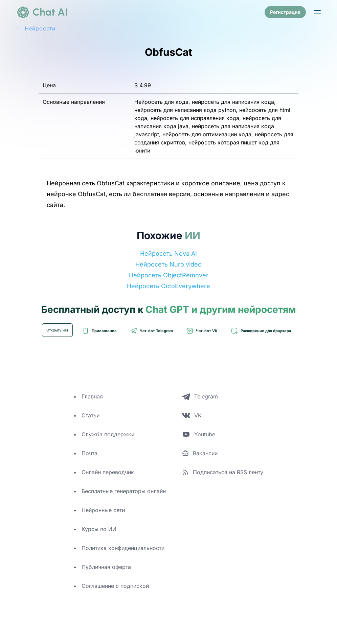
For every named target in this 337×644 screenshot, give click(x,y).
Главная (92, 396)
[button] (317, 12)
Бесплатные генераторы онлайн (124, 491)
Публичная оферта (106, 567)
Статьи (91, 415)
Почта (89, 453)
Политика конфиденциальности (123, 548)
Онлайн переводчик (108, 472)
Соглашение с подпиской (115, 586)
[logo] (42, 12)
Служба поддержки (108, 434)
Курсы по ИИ (99, 529)
